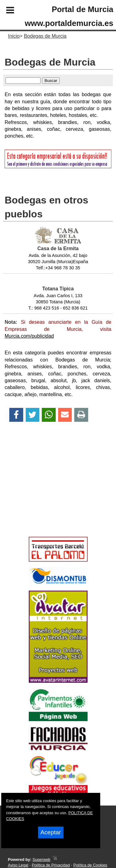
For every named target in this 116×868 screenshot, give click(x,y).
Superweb (41, 859)
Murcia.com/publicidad (29, 336)
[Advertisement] (49, 490)
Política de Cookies (90, 865)
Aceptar (51, 832)
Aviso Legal (18, 865)
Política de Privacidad (51, 865)
